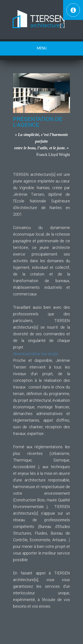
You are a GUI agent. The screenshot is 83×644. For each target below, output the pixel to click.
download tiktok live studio (36, 354)
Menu (42, 48)
